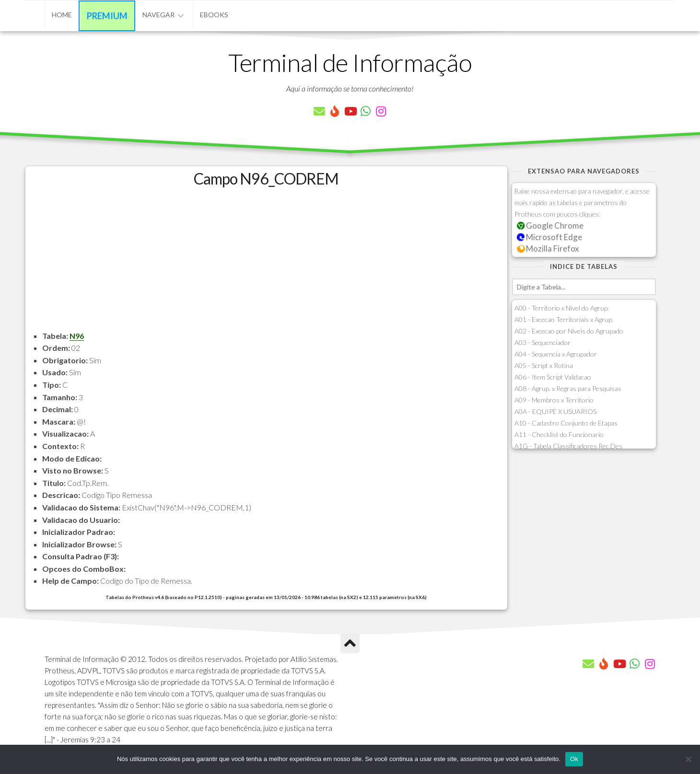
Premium (107, 16)
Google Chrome (550, 225)
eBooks (214, 15)
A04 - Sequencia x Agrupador (556, 354)
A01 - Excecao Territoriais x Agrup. (564, 319)
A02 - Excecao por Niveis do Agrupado (569, 331)
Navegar (158, 15)
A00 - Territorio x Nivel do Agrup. (562, 308)
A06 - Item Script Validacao (553, 377)
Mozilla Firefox (548, 248)
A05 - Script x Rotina (544, 365)
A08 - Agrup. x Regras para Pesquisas (568, 388)
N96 (77, 336)
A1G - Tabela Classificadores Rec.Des (568, 446)
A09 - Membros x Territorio (554, 400)
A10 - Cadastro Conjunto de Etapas (566, 423)
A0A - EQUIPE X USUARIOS (555, 411)
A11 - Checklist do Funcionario (559, 434)
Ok (574, 759)
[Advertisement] (266, 263)
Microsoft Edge (550, 237)
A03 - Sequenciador (542, 342)
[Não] (688, 759)
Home (62, 15)
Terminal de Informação (350, 62)
